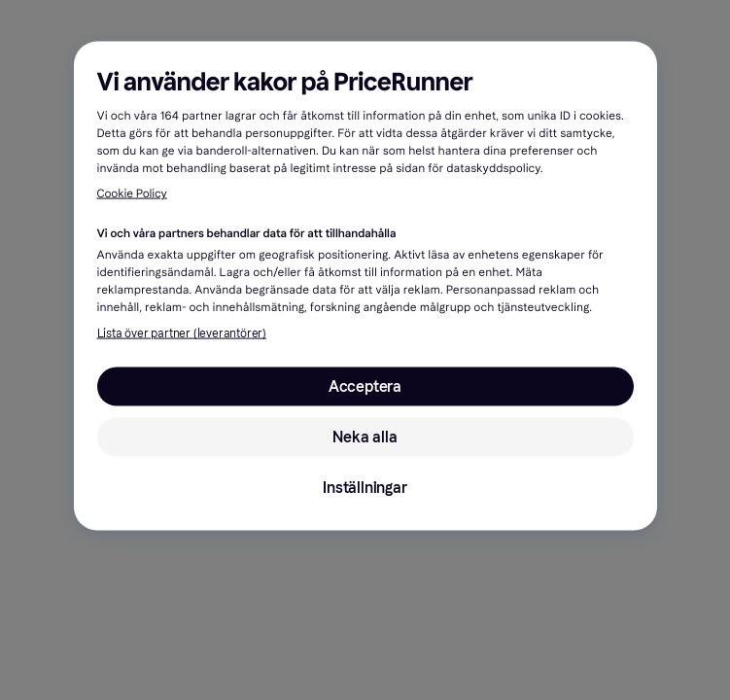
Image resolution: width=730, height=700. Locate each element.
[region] (365, 286)
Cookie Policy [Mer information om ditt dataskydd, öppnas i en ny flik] (132, 194)
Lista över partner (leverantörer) (182, 333)
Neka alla (365, 437)
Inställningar (365, 488)
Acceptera (365, 386)
